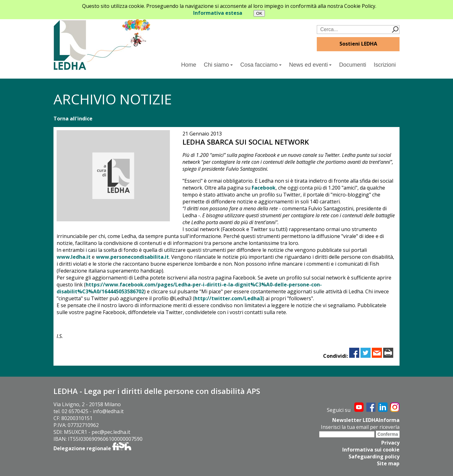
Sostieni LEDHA (358, 44)
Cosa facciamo (261, 65)
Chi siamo (218, 65)
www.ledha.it (74, 257)
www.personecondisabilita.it (132, 257)
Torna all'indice (73, 119)
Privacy (390, 443)
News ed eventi (310, 65)
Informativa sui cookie (371, 450)
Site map (388, 463)
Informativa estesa (218, 13)
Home (189, 65)
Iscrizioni (385, 65)
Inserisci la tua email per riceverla (360, 427)
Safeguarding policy (374, 457)
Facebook (264, 188)
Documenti (353, 65)
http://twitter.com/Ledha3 (229, 298)
